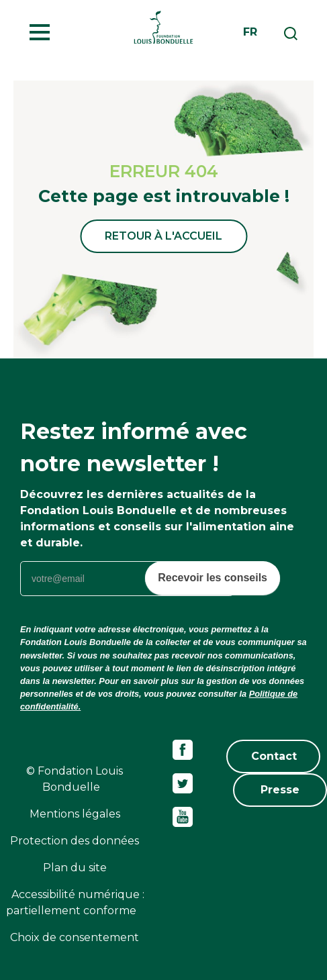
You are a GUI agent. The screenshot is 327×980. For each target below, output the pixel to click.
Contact (274, 756)
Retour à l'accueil (163, 236)
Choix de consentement (75, 937)
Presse (280, 790)
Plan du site (75, 868)
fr (250, 32)
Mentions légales (75, 814)
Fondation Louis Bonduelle (163, 27)
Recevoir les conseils (213, 578)
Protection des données (75, 841)
